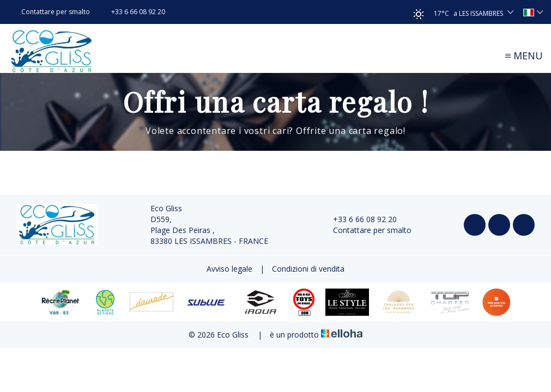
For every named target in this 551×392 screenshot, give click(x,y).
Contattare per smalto (366, 230)
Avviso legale (229, 269)
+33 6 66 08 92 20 (359, 219)
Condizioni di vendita (308, 269)
